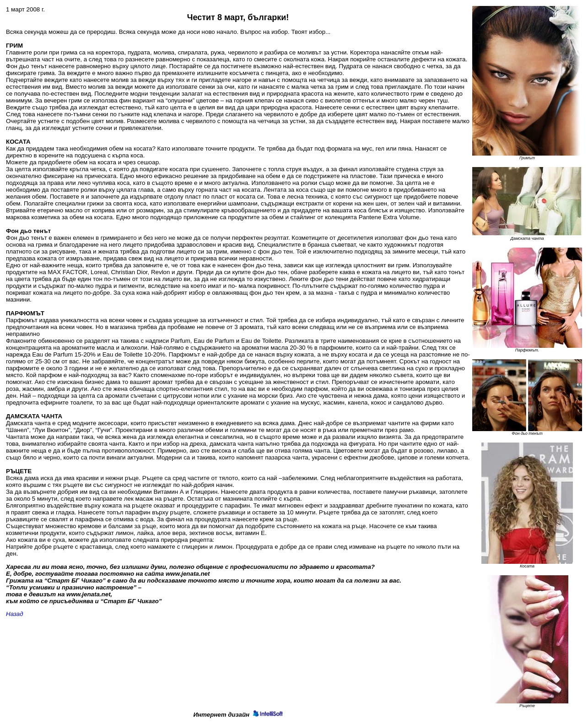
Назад (15, 614)
